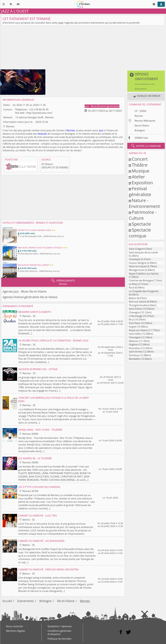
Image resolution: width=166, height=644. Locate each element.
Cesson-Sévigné (137, 263)
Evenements (26, 601)
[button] (146, 81)
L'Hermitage (135, 316)
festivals (42, 134)
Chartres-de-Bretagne (141, 280)
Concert (140, 159)
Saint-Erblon (136, 309)
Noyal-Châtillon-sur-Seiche (143, 274)
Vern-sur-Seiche (138, 302)
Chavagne (134, 312)
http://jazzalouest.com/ (39, 113)
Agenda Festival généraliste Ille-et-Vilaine (30, 297)
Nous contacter (15, 626)
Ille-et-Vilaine (142, 126)
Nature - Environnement (144, 203)
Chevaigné (134, 337)
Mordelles (134, 359)
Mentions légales (15, 631)
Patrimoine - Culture (143, 215)
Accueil (7, 601)
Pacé (131, 288)
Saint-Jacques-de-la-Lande (143, 252)
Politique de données (59, 639)
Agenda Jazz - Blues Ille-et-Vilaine (25, 291)
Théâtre (140, 165)
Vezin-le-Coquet (138, 266)
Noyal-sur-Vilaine (138, 330)
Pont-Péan (134, 323)
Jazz (101, 130)
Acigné (132, 327)
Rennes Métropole (145, 121)
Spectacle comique (140, 233)
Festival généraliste (109, 106)
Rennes (71, 130)
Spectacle (141, 224)
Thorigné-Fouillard (139, 305)
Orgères (133, 344)
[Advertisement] (83, 48)
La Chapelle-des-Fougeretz (144, 291)
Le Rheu (133, 284)
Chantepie (134, 259)
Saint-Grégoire (137, 249)
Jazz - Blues (91, 106)
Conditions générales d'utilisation (59, 632)
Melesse (133, 341)
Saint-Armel (135, 352)
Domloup (134, 355)
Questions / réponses (60, 626)
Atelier (138, 177)
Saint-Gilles (135, 334)
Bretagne (140, 130)
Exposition (142, 183)
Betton (132, 298)
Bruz (131, 320)
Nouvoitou (135, 348)
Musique (141, 171)
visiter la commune (146, 146)
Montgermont (137, 270)
